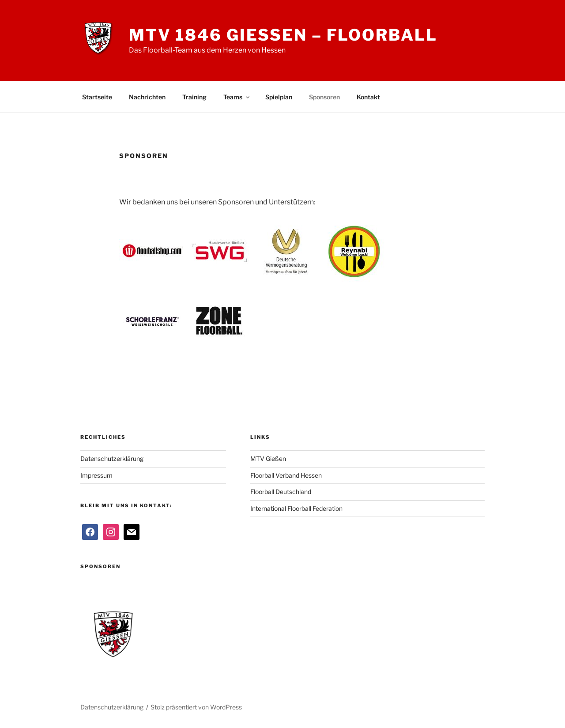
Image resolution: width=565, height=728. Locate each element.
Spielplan (279, 97)
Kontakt (368, 97)
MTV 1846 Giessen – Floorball (283, 35)
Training (194, 97)
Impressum (96, 475)
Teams (237, 97)
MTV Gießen (268, 458)
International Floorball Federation (296, 508)
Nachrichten (147, 97)
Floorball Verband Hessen (286, 475)
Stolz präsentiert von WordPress (196, 707)
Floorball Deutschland (281, 492)
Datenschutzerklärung (112, 458)
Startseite (97, 97)
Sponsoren (324, 97)
